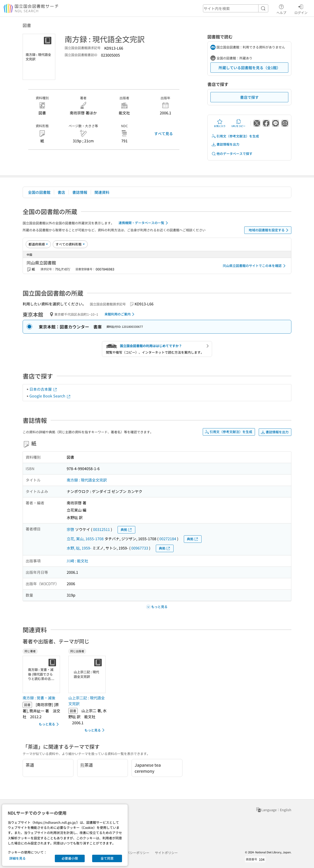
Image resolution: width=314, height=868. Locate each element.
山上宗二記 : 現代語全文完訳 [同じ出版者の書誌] (87, 701)
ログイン (301, 9)
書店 (61, 192)
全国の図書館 (39, 192)
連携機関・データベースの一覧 (144, 223)
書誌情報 (80, 192)
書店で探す (249, 97)
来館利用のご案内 (120, 314)
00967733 (140, 548)
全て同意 (107, 858)
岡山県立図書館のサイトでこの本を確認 (255, 266)
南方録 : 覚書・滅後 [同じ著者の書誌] (39, 698)
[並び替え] (38, 244)
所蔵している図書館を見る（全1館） (249, 68)
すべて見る (164, 133)
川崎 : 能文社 (77, 561)
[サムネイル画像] (42, 674)
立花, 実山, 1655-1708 (85, 539)
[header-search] (236, 8)
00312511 (101, 529)
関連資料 (102, 192)
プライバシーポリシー (133, 853)
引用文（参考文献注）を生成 (235, 136)
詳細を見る (17, 858)
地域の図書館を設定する (269, 230)
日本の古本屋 (43, 389)
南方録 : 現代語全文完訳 (87, 480)
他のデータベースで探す (232, 154)
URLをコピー (238, 123)
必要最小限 (70, 858)
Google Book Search (50, 396)
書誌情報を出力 (225, 144)
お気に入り (220, 123)
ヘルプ (281, 9)
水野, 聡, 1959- (79, 548)
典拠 (126, 530)
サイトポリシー (166, 853)
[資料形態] (70, 244)
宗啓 (70, 529)
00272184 (168, 539)
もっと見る (50, 724)
